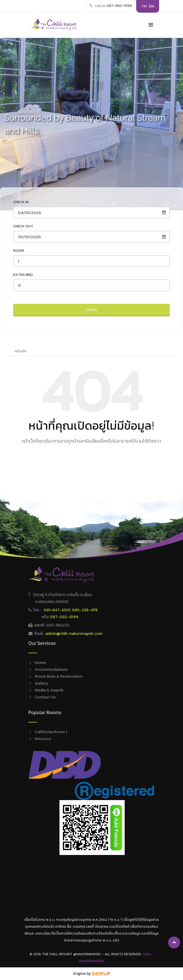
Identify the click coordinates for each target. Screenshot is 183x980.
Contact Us (45, 697)
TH (144, 6)
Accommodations (51, 669)
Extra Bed (23, 275)
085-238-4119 (85, 610)
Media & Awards (49, 690)
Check (92, 310)
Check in (21, 202)
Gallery (42, 683)
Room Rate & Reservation (59, 676)
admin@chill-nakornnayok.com (74, 634)
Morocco (43, 739)
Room (19, 250)
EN (152, 6)
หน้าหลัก (21, 351)
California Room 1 (51, 732)
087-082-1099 (64, 617)
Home (40, 663)
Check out (23, 226)
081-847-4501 (57, 610)
